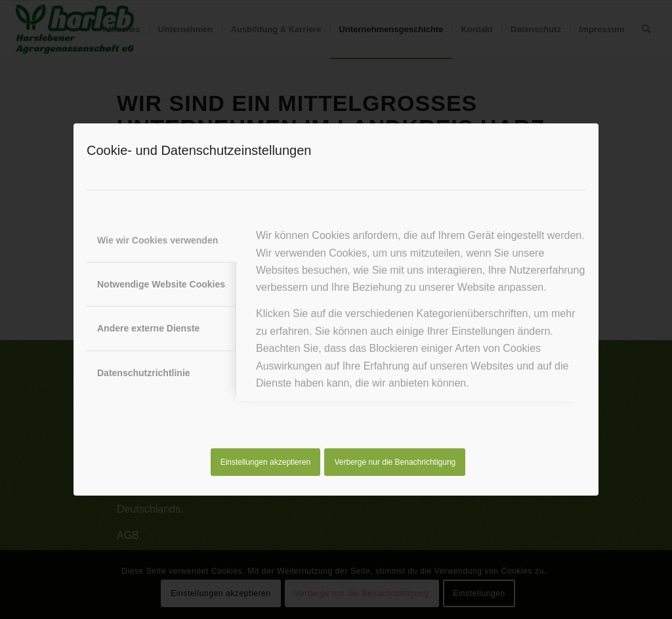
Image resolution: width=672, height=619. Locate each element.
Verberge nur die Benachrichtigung (395, 462)
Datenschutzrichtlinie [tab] (144, 373)
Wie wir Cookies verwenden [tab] (157, 240)
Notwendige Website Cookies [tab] (161, 284)
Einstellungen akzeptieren (265, 462)
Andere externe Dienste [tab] (148, 328)
